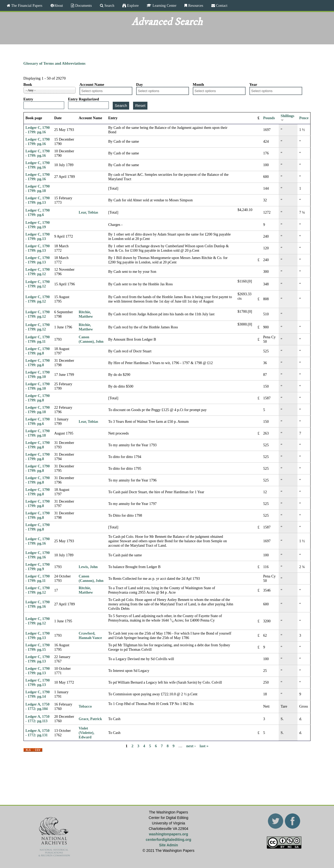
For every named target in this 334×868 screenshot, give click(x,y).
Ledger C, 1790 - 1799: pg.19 (38, 225)
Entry (28, 99)
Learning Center (164, 5)
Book (28, 85)
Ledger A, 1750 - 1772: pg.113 (38, 719)
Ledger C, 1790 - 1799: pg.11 (38, 339)
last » (204, 746)
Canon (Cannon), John (91, 339)
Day (140, 85)
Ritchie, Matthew (86, 314)
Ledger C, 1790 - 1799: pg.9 (38, 567)
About (58, 5)
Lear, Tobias (88, 212)
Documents (83, 5)
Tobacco (85, 706)
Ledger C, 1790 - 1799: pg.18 (38, 188)
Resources (195, 5)
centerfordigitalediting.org (169, 840)
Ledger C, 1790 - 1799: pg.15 (38, 647)
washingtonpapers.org (169, 834)
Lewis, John (88, 567)
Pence (304, 118)
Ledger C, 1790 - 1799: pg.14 (38, 694)
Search (109, 5)
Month (198, 85)
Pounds (269, 118)
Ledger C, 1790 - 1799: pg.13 (38, 200)
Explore (132, 5)
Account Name (92, 85)
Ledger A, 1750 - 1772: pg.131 (38, 733)
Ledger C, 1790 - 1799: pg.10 (38, 374)
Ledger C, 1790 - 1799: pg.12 (38, 272)
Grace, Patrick (90, 719)
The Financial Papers (26, 5)
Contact (221, 5)
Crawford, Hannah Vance (90, 635)
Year (253, 85)
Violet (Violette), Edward (86, 733)
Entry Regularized (84, 99)
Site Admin (168, 845)
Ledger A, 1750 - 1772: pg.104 (38, 706)
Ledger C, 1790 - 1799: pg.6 (38, 212)
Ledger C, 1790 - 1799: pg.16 (38, 130)
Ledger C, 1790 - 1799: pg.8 (38, 351)
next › (191, 746)
